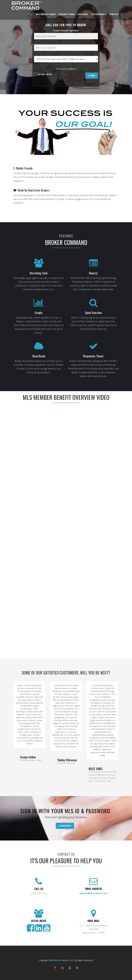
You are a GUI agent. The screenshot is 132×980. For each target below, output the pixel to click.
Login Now (65, 826)
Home (30, 14)
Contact (114, 14)
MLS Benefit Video (46, 14)
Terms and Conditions (66, 69)
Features (83, 14)
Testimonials (98, 14)
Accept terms (43, 74)
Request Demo (67, 14)
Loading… (66, 573)
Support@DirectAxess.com (93, 893)
